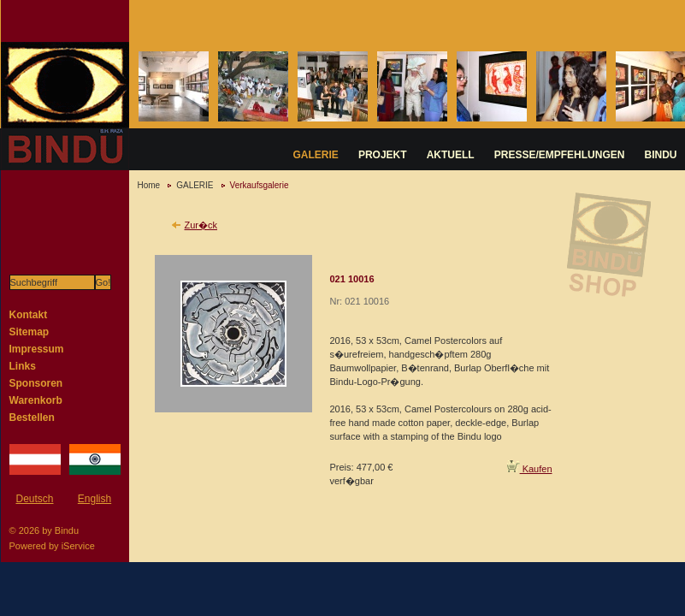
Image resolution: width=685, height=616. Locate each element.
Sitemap (30, 332)
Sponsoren (36, 383)
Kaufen (530, 469)
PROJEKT (383, 155)
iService (78, 546)
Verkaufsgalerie (260, 185)
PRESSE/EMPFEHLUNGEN (560, 155)
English (94, 499)
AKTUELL (451, 155)
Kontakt (29, 315)
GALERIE (316, 155)
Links (23, 366)
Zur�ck (201, 225)
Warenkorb (36, 400)
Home (149, 185)
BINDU (661, 155)
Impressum (37, 349)
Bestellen (32, 418)
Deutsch (34, 499)
